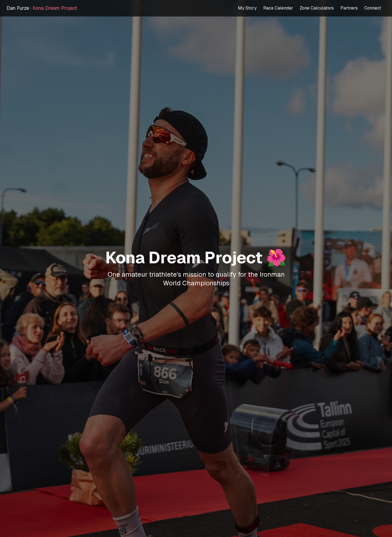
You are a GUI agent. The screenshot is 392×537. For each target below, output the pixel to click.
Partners (349, 8)
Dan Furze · (42, 8)
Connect (373, 8)
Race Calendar (278, 8)
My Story (247, 8)
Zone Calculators (317, 8)
